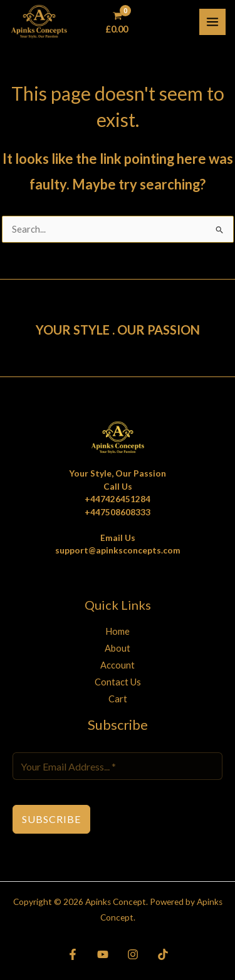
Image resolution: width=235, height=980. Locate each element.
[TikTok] (163, 954)
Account (118, 665)
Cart (118, 699)
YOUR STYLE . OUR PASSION (118, 330)
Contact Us (118, 682)
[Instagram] (133, 954)
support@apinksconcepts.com (118, 550)
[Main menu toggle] (212, 22)
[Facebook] (73, 954)
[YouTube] (103, 954)
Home (118, 631)
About (118, 648)
